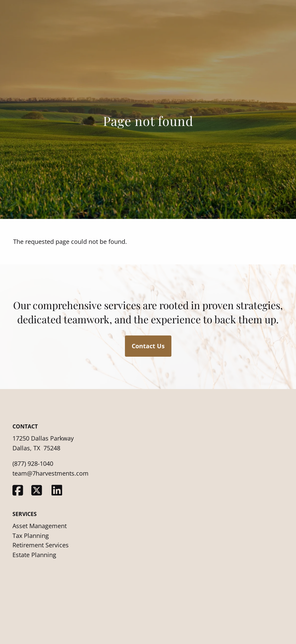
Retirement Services (41, 545)
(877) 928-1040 (33, 463)
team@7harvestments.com (51, 473)
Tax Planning (31, 536)
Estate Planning (34, 555)
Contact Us (148, 346)
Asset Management (40, 526)
